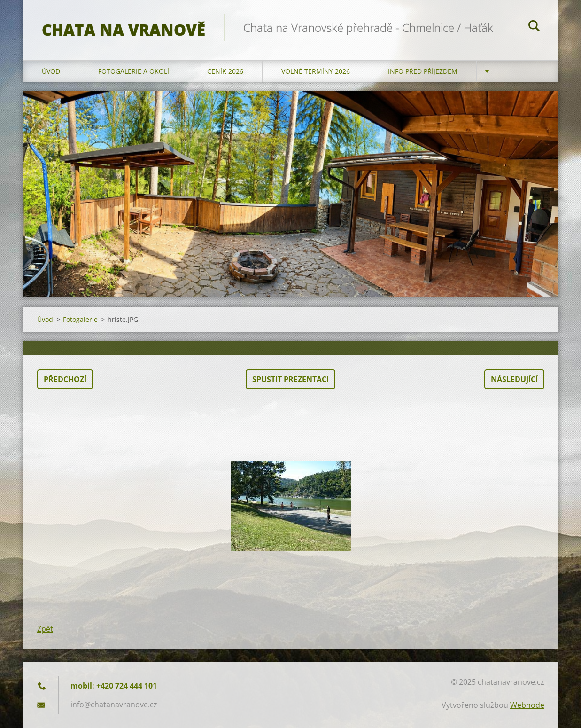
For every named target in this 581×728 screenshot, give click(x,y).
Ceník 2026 (225, 71)
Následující (514, 379)
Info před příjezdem (423, 71)
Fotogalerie (80, 319)
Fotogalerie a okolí (134, 71)
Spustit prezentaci (290, 379)
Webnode (527, 705)
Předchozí (65, 379)
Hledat (534, 27)
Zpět (45, 629)
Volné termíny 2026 (316, 71)
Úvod (51, 71)
